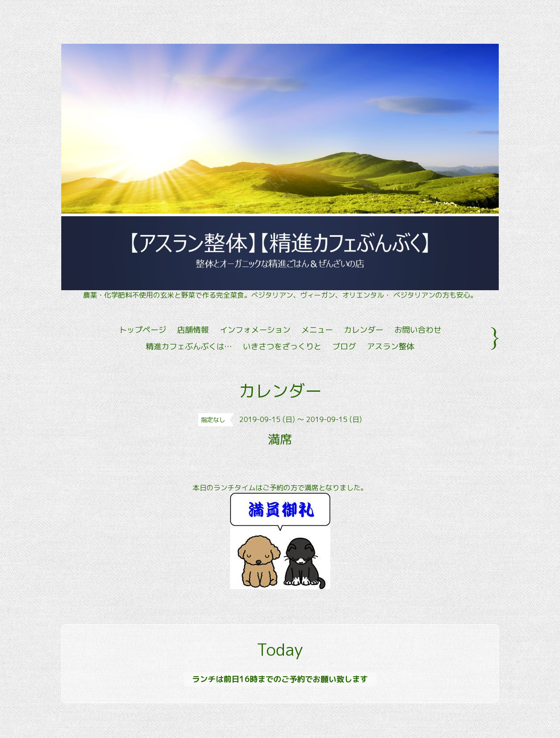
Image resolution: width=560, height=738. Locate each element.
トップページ (143, 330)
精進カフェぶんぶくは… (189, 346)
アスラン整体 (391, 346)
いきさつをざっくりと (282, 346)
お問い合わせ (418, 330)
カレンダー (364, 330)
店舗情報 (193, 330)
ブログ (344, 346)
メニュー (317, 330)
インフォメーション (255, 330)
